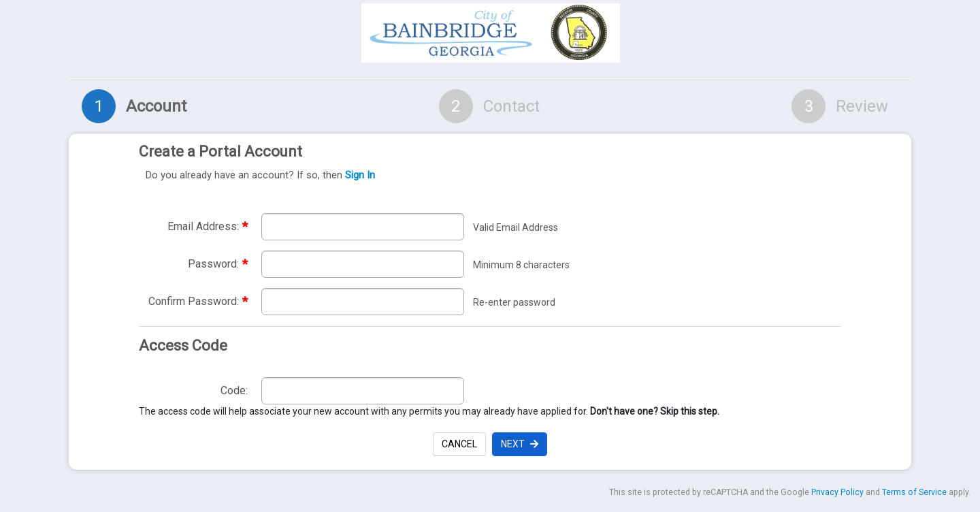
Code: (234, 390)
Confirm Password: (198, 301)
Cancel (459, 444)
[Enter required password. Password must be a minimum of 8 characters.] (363, 264)
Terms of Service (914, 492)
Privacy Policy (837, 492)
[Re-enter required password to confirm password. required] (363, 302)
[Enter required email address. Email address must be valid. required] (363, 227)
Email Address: (208, 226)
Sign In (360, 175)
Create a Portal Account (487, 163)
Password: (218, 264)
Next (520, 444)
